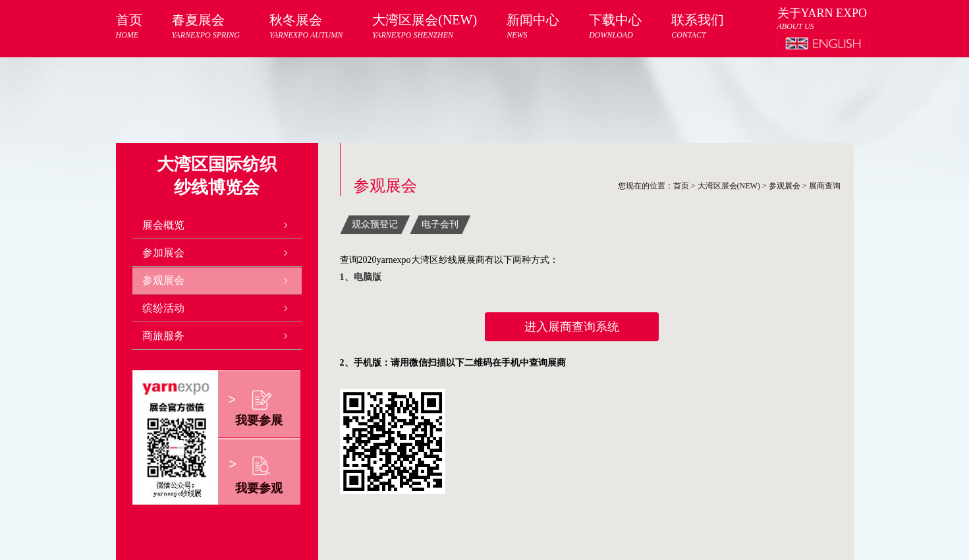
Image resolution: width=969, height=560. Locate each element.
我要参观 (259, 488)
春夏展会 (206, 26)
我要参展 (259, 420)
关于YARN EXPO (822, 13)
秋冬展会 (306, 26)
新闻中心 (533, 26)
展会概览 (163, 225)
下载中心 (615, 26)
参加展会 (163, 253)
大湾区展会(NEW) (425, 26)
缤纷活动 (163, 308)
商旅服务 (163, 336)
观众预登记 (375, 224)
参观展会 (163, 280)
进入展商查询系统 (572, 327)
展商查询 (825, 186)
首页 (129, 26)
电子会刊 (440, 224)
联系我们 (698, 26)
